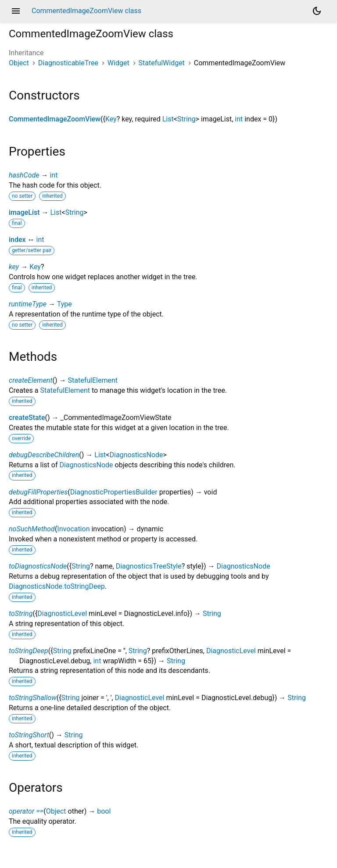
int (239, 119)
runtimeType (28, 304)
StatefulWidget (162, 63)
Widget (118, 63)
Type (65, 304)
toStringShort (29, 735)
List (168, 119)
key (14, 267)
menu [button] (16, 11)
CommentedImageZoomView (55, 119)
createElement (31, 380)
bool (104, 811)
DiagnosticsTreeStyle (149, 566)
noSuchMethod (32, 529)
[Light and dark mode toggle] (317, 11)
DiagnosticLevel (62, 614)
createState (27, 418)
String (186, 119)
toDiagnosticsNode (38, 566)
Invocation (73, 529)
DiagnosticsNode (136, 455)
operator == (26, 811)
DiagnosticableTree (68, 63)
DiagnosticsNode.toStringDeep (57, 586)
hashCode (24, 175)
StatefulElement (93, 380)
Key (111, 119)
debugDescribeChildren (44, 455)
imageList (24, 212)
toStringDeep (29, 651)
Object (19, 63)
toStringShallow (33, 698)
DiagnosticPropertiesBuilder (114, 492)
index (17, 240)
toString (21, 614)
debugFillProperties (38, 492)
